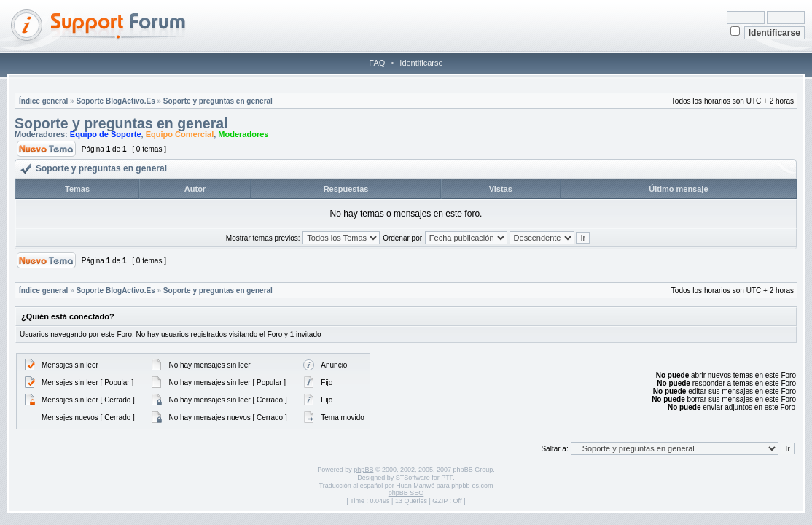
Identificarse (421, 63)
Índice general (43, 101)
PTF (447, 478)
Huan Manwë (415, 486)
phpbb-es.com (472, 486)
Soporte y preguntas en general (218, 101)
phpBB (363, 470)
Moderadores (243, 134)
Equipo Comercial (180, 134)
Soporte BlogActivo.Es (115, 101)
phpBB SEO (406, 493)
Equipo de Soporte (106, 134)
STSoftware (413, 478)
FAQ (377, 63)
